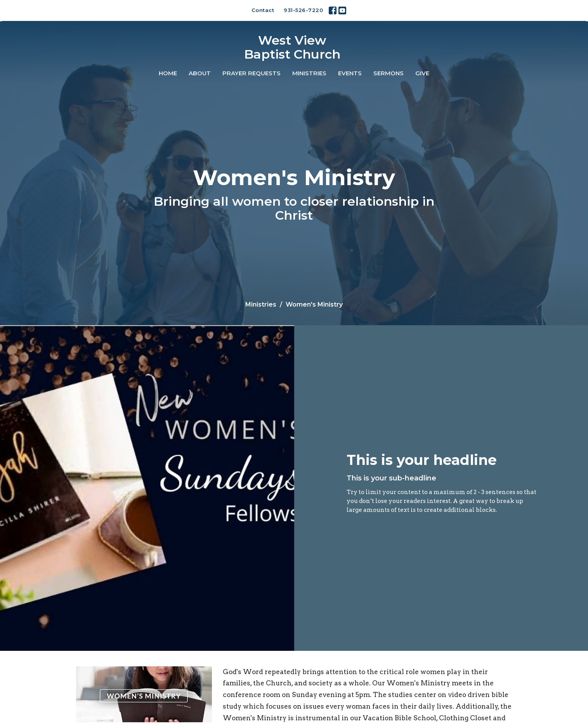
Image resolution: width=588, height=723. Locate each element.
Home (168, 73)
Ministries (309, 73)
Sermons (389, 73)
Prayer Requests (252, 73)
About (200, 73)
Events (350, 73)
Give (422, 73)
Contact (263, 10)
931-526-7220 (303, 10)
